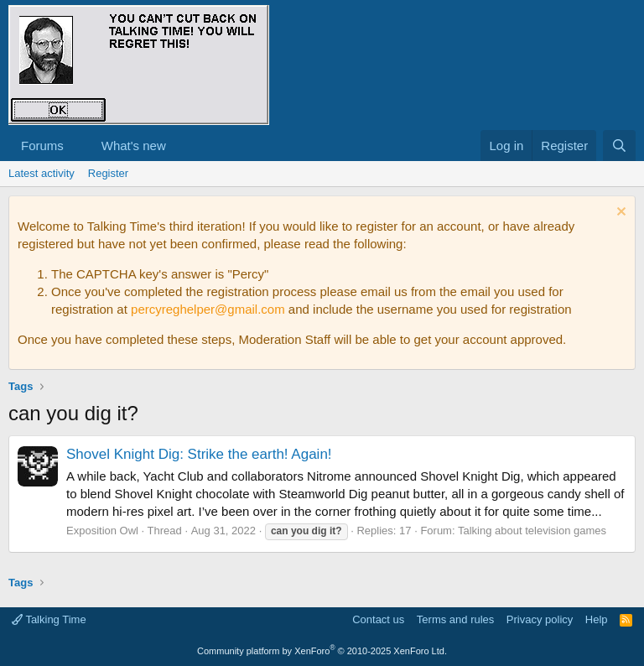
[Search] (619, 146)
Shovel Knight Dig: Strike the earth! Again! (199, 454)
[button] (77, 146)
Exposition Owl (102, 531)
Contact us (378, 619)
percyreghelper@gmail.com (208, 309)
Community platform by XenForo (322, 651)
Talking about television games (532, 531)
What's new (134, 146)
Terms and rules (455, 619)
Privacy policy (540, 619)
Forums (42, 146)
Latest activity (42, 173)
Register (108, 173)
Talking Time (49, 619)
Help (597, 619)
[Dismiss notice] (619, 213)
